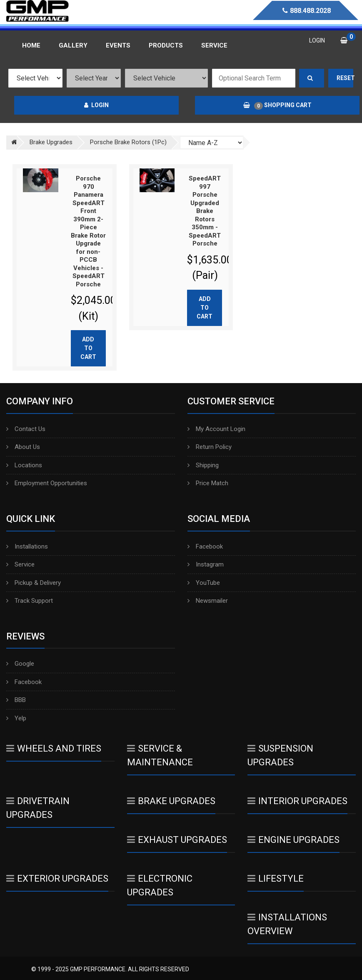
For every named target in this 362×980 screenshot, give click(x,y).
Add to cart (88, 348)
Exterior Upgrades (57, 878)
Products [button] (166, 45)
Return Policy (210, 447)
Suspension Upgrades (280, 755)
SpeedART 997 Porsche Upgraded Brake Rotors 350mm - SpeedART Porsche (205, 211)
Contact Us (26, 429)
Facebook (205, 546)
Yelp (16, 718)
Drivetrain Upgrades (38, 808)
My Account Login (216, 429)
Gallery (73, 45)
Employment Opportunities (47, 483)
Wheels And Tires (54, 748)
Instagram (206, 564)
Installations (27, 546)
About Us (23, 447)
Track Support (30, 601)
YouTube (204, 583)
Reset (345, 78)
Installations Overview (287, 924)
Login (96, 105)
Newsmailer (208, 601)
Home (31, 45)
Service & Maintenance (160, 755)
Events (118, 45)
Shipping (203, 465)
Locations (24, 465)
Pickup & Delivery (34, 583)
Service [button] (214, 45)
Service (20, 564)
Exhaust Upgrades (177, 840)
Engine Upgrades (293, 840)
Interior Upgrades (297, 801)
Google (20, 664)
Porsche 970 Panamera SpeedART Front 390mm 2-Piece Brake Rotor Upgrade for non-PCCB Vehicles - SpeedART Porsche (88, 231)
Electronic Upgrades (160, 885)
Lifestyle (276, 878)
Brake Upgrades (171, 801)
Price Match (208, 483)
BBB (16, 700)
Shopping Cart (277, 105)
